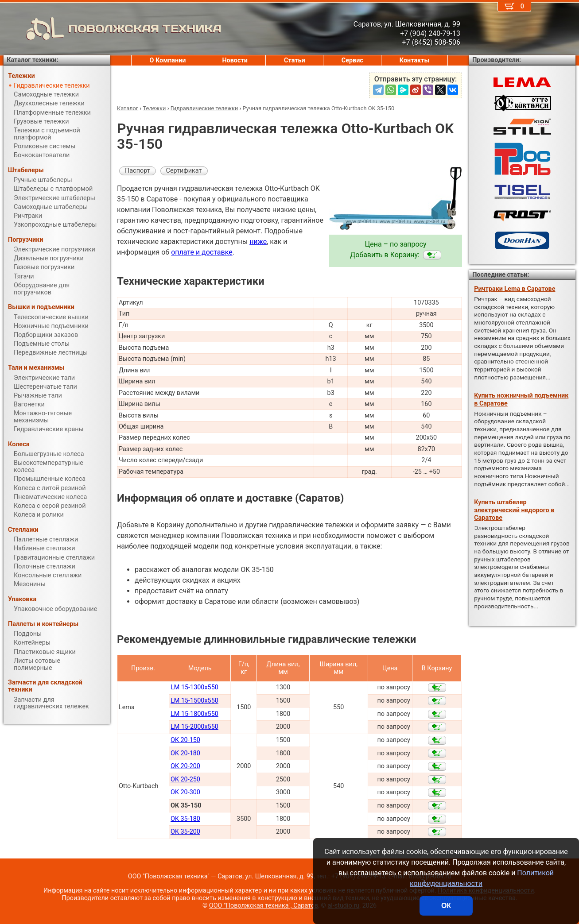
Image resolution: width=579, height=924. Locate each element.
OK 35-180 (185, 819)
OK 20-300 (185, 792)
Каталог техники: (32, 60)
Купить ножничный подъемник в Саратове (521, 399)
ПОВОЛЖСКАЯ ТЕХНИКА (113, 29)
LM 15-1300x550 (194, 687)
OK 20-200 (185, 766)
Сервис (352, 60)
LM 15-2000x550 (194, 727)
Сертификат (184, 171)
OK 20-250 (185, 779)
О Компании (168, 60)
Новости (235, 60)
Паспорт (138, 171)
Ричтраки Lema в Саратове (515, 289)
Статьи (295, 60)
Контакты (415, 60)
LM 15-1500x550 (194, 701)
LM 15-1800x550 (194, 714)
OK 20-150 (185, 740)
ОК (446, 906)
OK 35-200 (185, 832)
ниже (258, 242)
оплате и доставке (202, 252)
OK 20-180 (185, 753)
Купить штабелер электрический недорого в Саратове (514, 510)
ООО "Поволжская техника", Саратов (264, 906)
